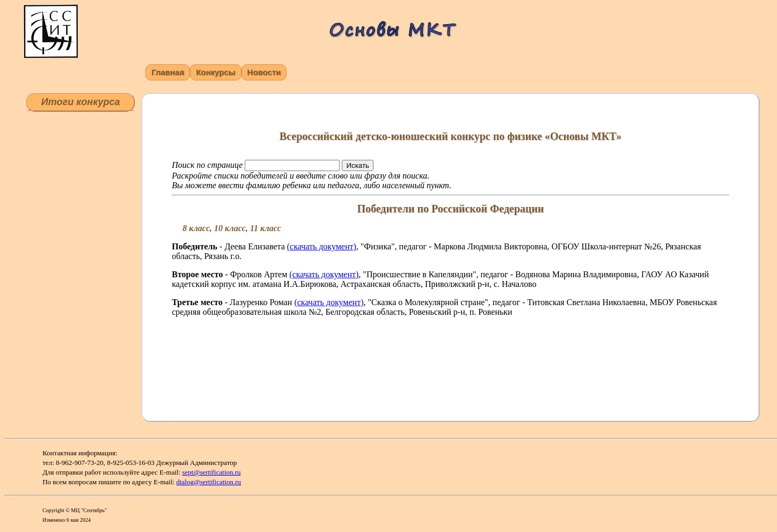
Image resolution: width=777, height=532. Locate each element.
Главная (168, 72)
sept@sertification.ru (212, 472)
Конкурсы (215, 72)
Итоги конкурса (81, 102)
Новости (264, 72)
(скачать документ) (322, 246)
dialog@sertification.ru (208, 482)
